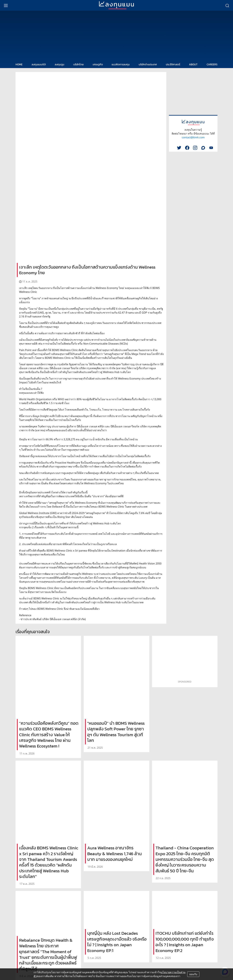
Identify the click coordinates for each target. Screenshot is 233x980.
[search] (227, 5)
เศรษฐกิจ (98, 64)
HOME (19, 64)
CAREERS (212, 64)
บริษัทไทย (78, 64)
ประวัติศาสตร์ (173, 64)
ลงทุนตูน (59, 64)
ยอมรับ (193, 974)
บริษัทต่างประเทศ (148, 64)
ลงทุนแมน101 (39, 64)
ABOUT (193, 64)
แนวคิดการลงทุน (121, 64)
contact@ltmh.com (193, 137)
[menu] (6, 5)
